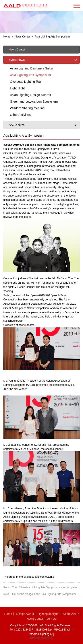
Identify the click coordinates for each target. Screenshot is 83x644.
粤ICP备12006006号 (41, 638)
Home (7, 38)
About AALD (71, 614)
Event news (17, 72)
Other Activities (20, 127)
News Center (22, 38)
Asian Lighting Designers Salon (32, 81)
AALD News (17, 137)
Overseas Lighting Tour (26, 94)
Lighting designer (49, 614)
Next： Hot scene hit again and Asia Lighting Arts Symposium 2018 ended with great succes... (41, 594)
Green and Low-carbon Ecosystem (34, 114)
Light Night (17, 101)
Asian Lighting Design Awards (30, 107)
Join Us (51, 619)
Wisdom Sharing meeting (27, 121)
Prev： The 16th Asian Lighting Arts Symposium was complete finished (41, 587)
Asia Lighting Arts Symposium (52, 38)
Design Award (25, 614)
